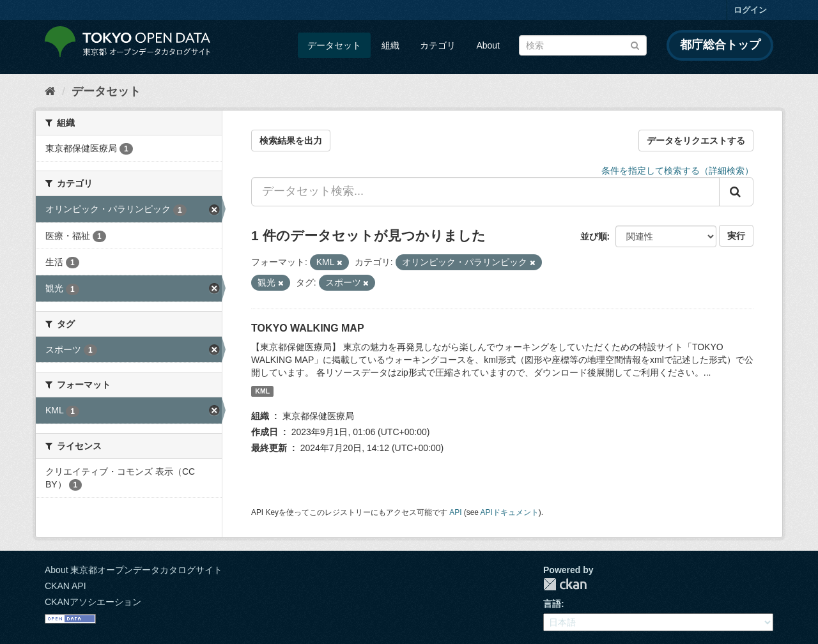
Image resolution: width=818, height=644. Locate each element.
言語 (552, 604)
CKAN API (66, 586)
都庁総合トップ (720, 45)
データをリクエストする (696, 141)
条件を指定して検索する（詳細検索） (677, 171)
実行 (736, 236)
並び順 (594, 236)
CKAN (565, 584)
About (488, 45)
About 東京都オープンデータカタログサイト (134, 570)
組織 (390, 45)
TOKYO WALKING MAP (308, 328)
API (455, 512)
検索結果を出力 (291, 141)
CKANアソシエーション (93, 602)
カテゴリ (438, 45)
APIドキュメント (510, 512)
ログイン (750, 10)
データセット (334, 45)
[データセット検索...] (485, 192)
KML (262, 391)
